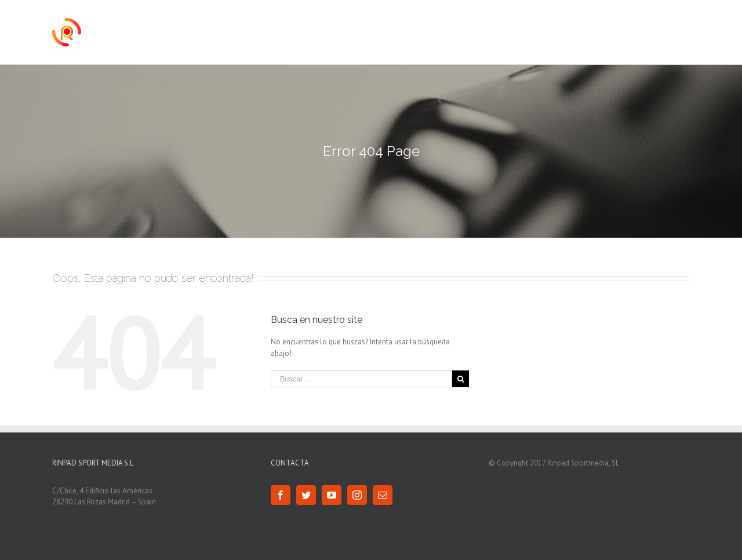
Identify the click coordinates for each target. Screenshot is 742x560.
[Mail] (383, 495)
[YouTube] (332, 495)
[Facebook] (281, 495)
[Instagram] (357, 495)
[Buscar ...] (362, 379)
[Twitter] (306, 495)
